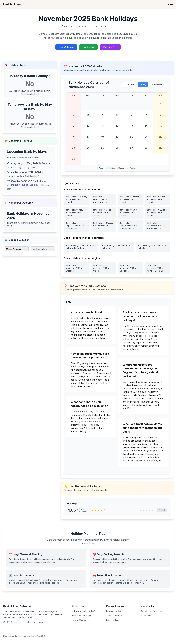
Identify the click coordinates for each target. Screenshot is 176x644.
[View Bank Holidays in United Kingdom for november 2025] (81, 247)
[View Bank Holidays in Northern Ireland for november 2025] (158, 268)
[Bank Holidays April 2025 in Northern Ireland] (158, 199)
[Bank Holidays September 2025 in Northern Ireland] (77, 226)
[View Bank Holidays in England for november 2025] (77, 268)
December (158, 85)
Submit (162, 510)
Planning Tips (110, 47)
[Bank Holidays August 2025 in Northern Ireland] (158, 213)
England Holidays (114, 611)
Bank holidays (12, 4)
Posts (170, 4)
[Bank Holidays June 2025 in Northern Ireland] (104, 213)
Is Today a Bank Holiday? (83, 611)
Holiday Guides (79, 620)
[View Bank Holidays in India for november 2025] (153, 247)
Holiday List (88, 47)
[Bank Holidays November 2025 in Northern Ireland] (131, 226)
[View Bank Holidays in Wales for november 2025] (104, 268)
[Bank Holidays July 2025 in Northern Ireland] (131, 213)
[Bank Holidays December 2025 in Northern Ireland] (158, 226)
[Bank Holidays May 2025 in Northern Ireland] (77, 213)
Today (143, 85)
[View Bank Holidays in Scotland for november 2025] (131, 268)
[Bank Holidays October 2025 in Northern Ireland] (104, 226)
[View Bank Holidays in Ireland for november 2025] (117, 247)
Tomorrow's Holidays (82, 616)
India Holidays (113, 620)
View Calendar (66, 47)
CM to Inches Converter (151, 611)
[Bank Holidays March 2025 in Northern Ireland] (131, 199)
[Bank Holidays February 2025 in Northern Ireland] (104, 199)
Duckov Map (146, 616)
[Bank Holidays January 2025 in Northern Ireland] (77, 199)
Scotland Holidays (114, 616)
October (129, 85)
